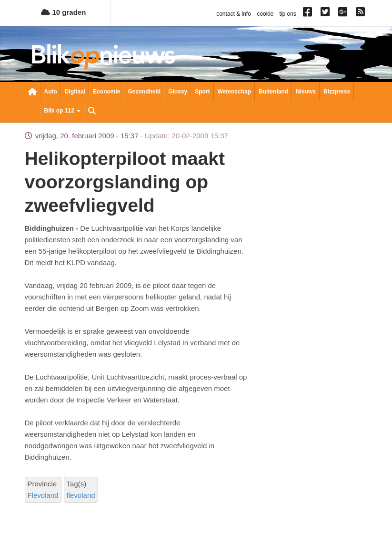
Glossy (178, 92)
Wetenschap (234, 92)
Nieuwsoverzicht (32, 93)
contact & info (234, 14)
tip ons (288, 14)
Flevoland (43, 495)
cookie (265, 14)
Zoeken (92, 112)
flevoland (81, 495)
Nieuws (306, 92)
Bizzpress (337, 92)
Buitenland (273, 92)
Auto (51, 92)
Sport (202, 92)
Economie (106, 92)
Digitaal (75, 92)
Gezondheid (145, 92)
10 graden (63, 12)
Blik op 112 (63, 111)
